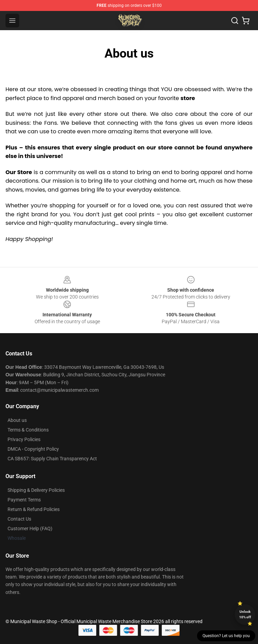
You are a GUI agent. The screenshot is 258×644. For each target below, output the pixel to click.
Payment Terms (24, 500)
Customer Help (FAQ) (30, 528)
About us (17, 420)
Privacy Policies (24, 439)
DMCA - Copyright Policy (33, 449)
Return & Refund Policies (34, 509)
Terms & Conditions (28, 430)
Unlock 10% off (245, 614)
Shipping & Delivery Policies (36, 490)
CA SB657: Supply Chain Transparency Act (52, 459)
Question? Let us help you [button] (226, 636)
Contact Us (19, 519)
